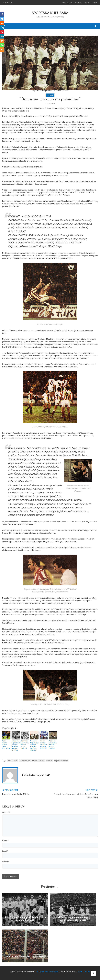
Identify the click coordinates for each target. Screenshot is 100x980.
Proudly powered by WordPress (47, 971)
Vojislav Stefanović (61, 760)
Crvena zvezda (25, 760)
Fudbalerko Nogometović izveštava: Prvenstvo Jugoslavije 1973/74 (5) (34, 745)
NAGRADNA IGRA (67, 3)
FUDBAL (50, 95)
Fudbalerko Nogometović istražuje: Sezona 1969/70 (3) (25, 744)
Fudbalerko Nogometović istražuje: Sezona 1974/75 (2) (53, 744)
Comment (6, 812)
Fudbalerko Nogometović (36, 775)
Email (5, 851)
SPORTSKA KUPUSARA (50, 13)
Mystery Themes (84, 971)
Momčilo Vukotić (38, 760)
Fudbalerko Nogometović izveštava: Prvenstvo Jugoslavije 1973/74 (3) (15, 745)
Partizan (49, 760)
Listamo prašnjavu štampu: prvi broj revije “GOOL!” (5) (43, 744)
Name (5, 840)
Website (6, 861)
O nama (94, 3)
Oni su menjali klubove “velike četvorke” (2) (6, 744)
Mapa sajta (79, 3)
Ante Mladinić (13, 760)
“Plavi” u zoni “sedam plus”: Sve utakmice (25, 957)
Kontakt (87, 3)
